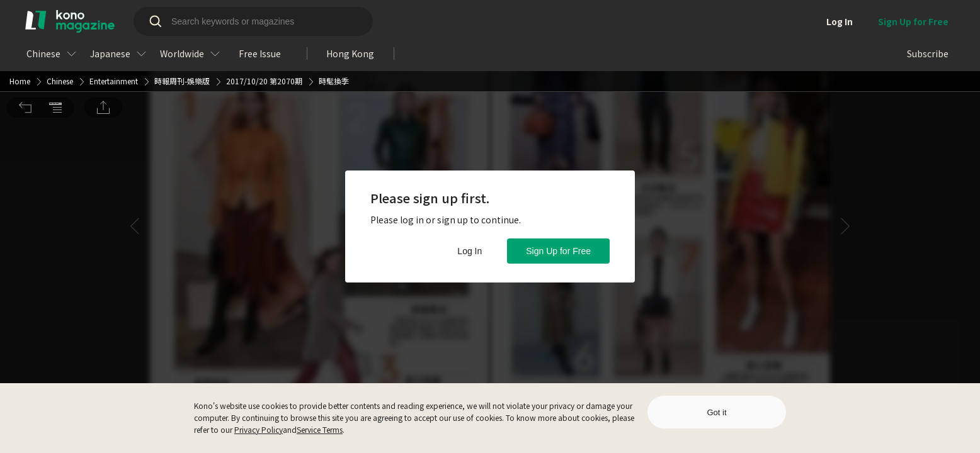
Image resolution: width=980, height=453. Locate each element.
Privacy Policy (259, 429)
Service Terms (320, 429)
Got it (716, 412)
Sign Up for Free (558, 251)
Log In (470, 251)
